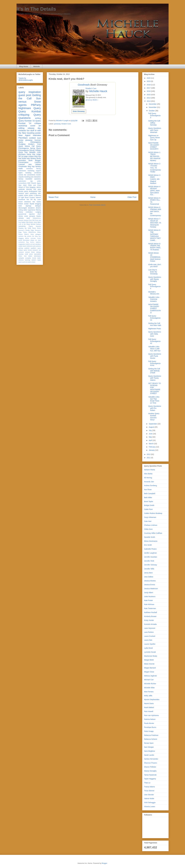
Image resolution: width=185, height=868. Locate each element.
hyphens (38, 242)
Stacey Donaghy (150, 771)
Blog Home (24, 66)
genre (26, 191)
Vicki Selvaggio (150, 803)
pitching (21, 248)
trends (34, 258)
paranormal (22, 214)
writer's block (31, 262)
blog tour (38, 236)
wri (26, 262)
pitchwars (22, 154)
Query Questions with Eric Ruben (155, 408)
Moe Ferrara (149, 692)
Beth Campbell (150, 493)
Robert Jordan (24, 204)
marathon (38, 244)
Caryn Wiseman (150, 517)
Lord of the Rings (24, 224)
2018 (149, 85)
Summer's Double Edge (26, 230)
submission (22, 181)
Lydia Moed (149, 648)
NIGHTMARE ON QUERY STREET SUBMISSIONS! (154, 308)
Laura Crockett (150, 636)
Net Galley (37, 202)
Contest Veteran (35, 198)
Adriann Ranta (150, 470)
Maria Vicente (149, 664)
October (152, 111)
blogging (38, 204)
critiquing (24, 115)
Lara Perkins (149, 632)
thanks (39, 216)
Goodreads (84, 85)
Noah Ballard (149, 707)
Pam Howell (149, 711)
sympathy (28, 258)
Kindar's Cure (91, 88)
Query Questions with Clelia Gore (155, 334)
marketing (31, 171)
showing (21, 254)
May (151, 437)
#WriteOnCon (37, 218)
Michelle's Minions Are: (154, 293)
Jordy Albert (37, 222)
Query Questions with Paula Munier (155, 356)
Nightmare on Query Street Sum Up (154, 138)
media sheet (22, 246)
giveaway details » (92, 100)
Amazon (21, 220)
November (153, 107)
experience (32, 210)
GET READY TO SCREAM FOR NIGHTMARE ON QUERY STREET (154, 388)
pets (34, 246)
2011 (149, 458)
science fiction (30, 252)
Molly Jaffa (148, 696)
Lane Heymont (150, 628)
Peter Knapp (149, 731)
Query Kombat (30, 111)
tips (32, 181)
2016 (149, 91)
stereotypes (37, 256)
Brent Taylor (149, 501)
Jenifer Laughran (151, 553)
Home (93, 197)
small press (29, 254)
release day (34, 128)
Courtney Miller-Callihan (153, 533)
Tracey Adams (150, 787)
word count (22, 262)
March (151, 444)
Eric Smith (148, 545)
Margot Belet (149, 660)
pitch (27, 193)
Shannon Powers (151, 763)
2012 (149, 454)
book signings (25, 206)
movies (39, 175)
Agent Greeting (25, 173)
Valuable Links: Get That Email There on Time (154, 400)
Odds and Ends (34, 185)
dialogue (38, 206)
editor (25, 210)
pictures (38, 246)
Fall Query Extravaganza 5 (154, 115)
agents (23, 105)
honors (32, 242)
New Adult (22, 185)
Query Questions (30, 116)
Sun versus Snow (30, 100)
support (38, 171)
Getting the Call (30, 97)
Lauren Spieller (150, 644)
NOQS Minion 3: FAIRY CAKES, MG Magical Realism (154, 179)
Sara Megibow (150, 751)
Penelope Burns (150, 727)
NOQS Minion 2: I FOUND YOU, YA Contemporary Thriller (155, 168)
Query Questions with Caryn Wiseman (155, 130)
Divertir (34, 183)
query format (28, 250)
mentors (21, 193)
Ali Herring (148, 478)
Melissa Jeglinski (151, 676)
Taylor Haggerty (150, 779)
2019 (149, 81)
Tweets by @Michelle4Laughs (26, 79)
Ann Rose (148, 490)
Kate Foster (149, 600)
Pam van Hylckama (151, 715)
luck (34, 244)
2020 (149, 78)
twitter (39, 258)
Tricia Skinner (149, 791)
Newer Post (54, 197)
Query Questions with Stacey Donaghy (155, 279)
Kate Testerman (150, 608)
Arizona (26, 220)
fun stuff (30, 131)
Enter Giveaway (79, 111)
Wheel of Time (24, 187)
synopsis (32, 216)
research (35, 250)
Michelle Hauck (98, 91)
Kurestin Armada (150, 624)
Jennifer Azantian (151, 557)
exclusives (22, 242)
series (26, 195)
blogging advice (24, 238)
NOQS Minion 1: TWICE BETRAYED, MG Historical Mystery (154, 156)
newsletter (29, 179)
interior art (29, 244)
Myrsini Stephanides (152, 699)
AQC (29, 183)
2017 (149, 88)
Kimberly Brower (150, 616)
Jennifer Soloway (151, 565)
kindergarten (33, 191)
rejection (32, 214)
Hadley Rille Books (27, 222)
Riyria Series (37, 228)
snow (26, 216)
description (26, 240)
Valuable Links (35, 152)
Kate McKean (149, 604)
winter (31, 195)
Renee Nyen (149, 743)
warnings (28, 260)
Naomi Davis (149, 703)
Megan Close (149, 672)
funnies (21, 191)
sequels (21, 177)
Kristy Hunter (149, 620)
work (28, 218)
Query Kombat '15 (27, 121)
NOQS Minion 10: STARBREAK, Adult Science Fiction (154, 257)
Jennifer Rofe (149, 561)
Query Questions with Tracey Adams (155, 378)
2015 (149, 95)
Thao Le (147, 783)
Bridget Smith (149, 505)
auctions (21, 236)
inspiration (35, 92)
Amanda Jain (149, 482)
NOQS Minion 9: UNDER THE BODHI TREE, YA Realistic (155, 247)
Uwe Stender (149, 795)
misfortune (29, 246)
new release (35, 164)
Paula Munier (149, 723)
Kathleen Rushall (151, 612)
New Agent (24, 135)
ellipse (32, 240)
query (22, 92)
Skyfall (32, 204)
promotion (22, 160)
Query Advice (24, 146)
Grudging (22, 144)
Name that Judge (34, 154)
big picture (28, 236)
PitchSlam (23, 138)
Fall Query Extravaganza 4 (154, 287)
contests (22, 131)
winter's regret (36, 260)
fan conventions (30, 175)
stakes (30, 256)
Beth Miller (148, 497)
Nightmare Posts (154, 329)
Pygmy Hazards (35, 226)
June (151, 434)
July (151, 430)
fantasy (21, 179)
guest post (25, 95)
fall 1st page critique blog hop (30, 156)
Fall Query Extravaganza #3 (154, 318)
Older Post (132, 197)
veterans (21, 260)
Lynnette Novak (150, 652)
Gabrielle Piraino (150, 549)
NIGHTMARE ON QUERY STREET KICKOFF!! (154, 146)
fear (20, 158)
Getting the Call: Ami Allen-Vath (155, 324)
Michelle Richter (150, 684)
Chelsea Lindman (151, 525)
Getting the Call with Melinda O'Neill (154, 371)
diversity (29, 189)
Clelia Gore (148, 529)
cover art (36, 126)
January (152, 450)
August (152, 427)
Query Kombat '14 (30, 122)
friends (32, 150)
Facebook (22, 200)
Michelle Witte (149, 688)
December (153, 104)
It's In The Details (36, 9)
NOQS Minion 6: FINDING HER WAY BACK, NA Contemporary (155, 211)
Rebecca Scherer (151, 739)
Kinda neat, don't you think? (155, 265)
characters (37, 177)
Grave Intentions (25, 202)
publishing (33, 193)
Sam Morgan (149, 747)
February (152, 447)
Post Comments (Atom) (97, 205)
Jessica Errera (150, 585)
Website (36, 66)
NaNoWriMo (22, 226)
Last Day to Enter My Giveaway (153, 272)
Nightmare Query (30, 108)
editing (21, 128)
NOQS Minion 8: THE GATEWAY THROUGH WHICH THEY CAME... (154, 235)
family (39, 158)
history (21, 212)
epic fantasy (31, 158)
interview (37, 135)
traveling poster (34, 133)
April (151, 440)
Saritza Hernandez (151, 759)
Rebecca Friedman (151, 735)
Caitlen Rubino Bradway (153, 513)
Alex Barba (148, 474)
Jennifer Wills (149, 569)
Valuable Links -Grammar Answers (154, 299)
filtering (38, 210)
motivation (29, 212)
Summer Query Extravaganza (30, 141)
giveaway (57, 124)
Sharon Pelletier (150, 767)
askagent (38, 234)
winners (21, 218)
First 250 (32, 220)
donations (31, 208)
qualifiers (33, 248)
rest (40, 250)
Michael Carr (149, 680)
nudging (38, 212)
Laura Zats (148, 640)
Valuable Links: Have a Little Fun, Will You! (154, 349)
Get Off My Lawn (34, 200)
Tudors (25, 232)
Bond (27, 198)
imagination (22, 244)
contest (32, 138)
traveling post (29, 177)
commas (33, 238)
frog (27, 242)
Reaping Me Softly (25, 228)
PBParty (36, 105)
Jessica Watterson (151, 589)
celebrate (22, 189)
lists (40, 191)
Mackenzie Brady (151, 656)
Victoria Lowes (150, 807)
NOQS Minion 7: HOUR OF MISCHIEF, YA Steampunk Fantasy (155, 223)
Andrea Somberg (151, 486)
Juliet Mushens (150, 597)
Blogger (104, 863)
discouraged (23, 208)
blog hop (31, 166)
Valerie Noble (149, 799)
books (24, 158)
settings (39, 252)
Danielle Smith (150, 537)
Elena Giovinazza (151, 541)
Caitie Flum (148, 509)
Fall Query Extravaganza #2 (154, 341)
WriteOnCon (32, 232)
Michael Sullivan (36, 224)
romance (21, 252)
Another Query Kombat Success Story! (154, 417)
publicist (27, 248)
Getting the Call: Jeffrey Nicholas (154, 123)
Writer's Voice (29, 234)
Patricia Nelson (150, 719)
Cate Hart (148, 521)
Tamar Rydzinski (150, 775)
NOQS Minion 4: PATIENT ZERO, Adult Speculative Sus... (154, 191)
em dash (38, 240)
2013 (149, 101)
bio (33, 236)
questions (38, 179)
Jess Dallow (149, 577)
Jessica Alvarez (150, 581)
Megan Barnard (150, 668)
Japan (39, 183)
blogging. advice (35, 187)
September (153, 424)
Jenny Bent (148, 573)
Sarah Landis (149, 755)
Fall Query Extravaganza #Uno (154, 363)
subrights (21, 258)
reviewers (29, 169)
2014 (149, 98)
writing (38, 118)
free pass (37, 189)
